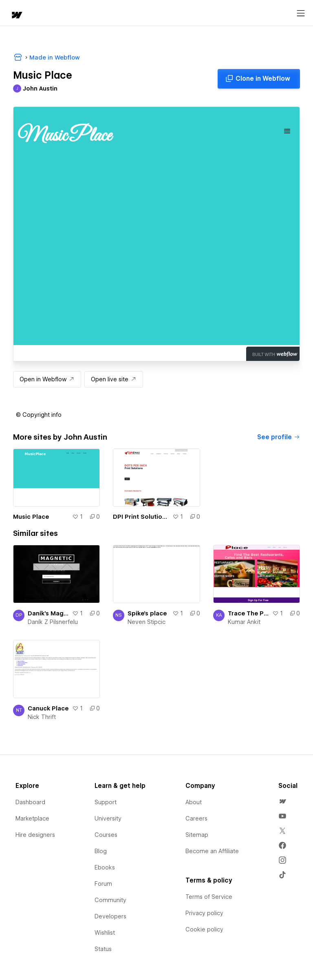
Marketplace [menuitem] (32, 819)
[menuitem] (282, 801)
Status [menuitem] (103, 949)
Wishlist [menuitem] (105, 933)
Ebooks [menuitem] (105, 867)
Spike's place (147, 613)
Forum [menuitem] (103, 884)
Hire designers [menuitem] (35, 835)
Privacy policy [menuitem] (204, 913)
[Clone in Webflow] (259, 79)
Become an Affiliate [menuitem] (212, 851)
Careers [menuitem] (196, 819)
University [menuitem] (108, 819)
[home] (16, 16)
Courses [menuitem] (106, 835)
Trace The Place (248, 613)
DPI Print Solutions (141, 517)
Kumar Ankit (244, 622)
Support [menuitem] (106, 802)
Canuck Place (48, 708)
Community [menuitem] (110, 900)
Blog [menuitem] (101, 851)
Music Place (31, 517)
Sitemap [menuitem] (197, 835)
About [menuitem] (194, 802)
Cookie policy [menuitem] (204, 929)
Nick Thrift (42, 717)
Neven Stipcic (147, 622)
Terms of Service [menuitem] (209, 897)
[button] (39, 415)
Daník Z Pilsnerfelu (53, 622)
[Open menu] (301, 13)
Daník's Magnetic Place (48, 613)
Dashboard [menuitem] (30, 802)
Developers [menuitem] (110, 916)
